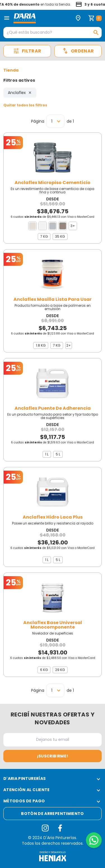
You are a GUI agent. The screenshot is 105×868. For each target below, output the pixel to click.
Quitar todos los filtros (25, 105)
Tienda (11, 70)
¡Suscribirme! (53, 756)
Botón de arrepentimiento (52, 814)
